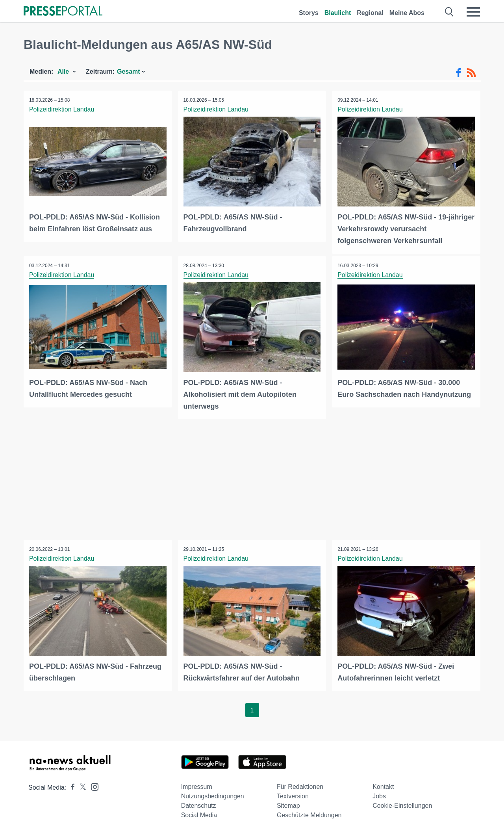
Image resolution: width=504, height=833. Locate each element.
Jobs (379, 795)
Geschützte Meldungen (309, 814)
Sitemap (288, 804)
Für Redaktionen (300, 786)
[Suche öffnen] (449, 12)
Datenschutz (199, 804)
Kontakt (383, 786)
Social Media (199, 814)
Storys (309, 13)
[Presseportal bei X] (81, 786)
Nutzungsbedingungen (213, 795)
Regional (370, 13)
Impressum (197, 786)
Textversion (293, 795)
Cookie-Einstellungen (402, 804)
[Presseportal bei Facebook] (70, 786)
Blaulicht (338, 13)
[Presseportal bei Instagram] (92, 785)
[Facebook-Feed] (459, 73)
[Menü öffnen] (473, 12)
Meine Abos (407, 13)
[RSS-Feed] (471, 73)
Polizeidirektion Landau (62, 109)
